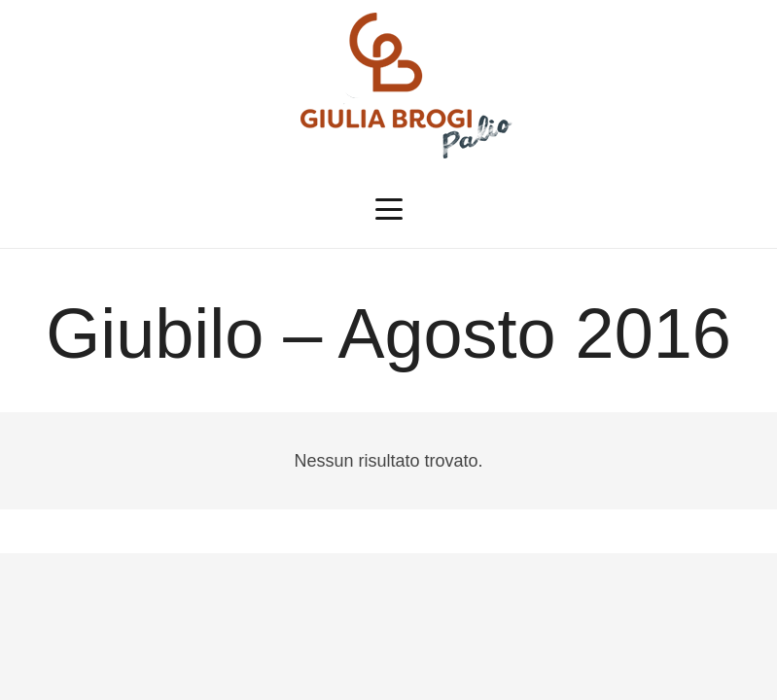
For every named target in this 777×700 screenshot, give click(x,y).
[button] (388, 209)
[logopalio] (389, 86)
